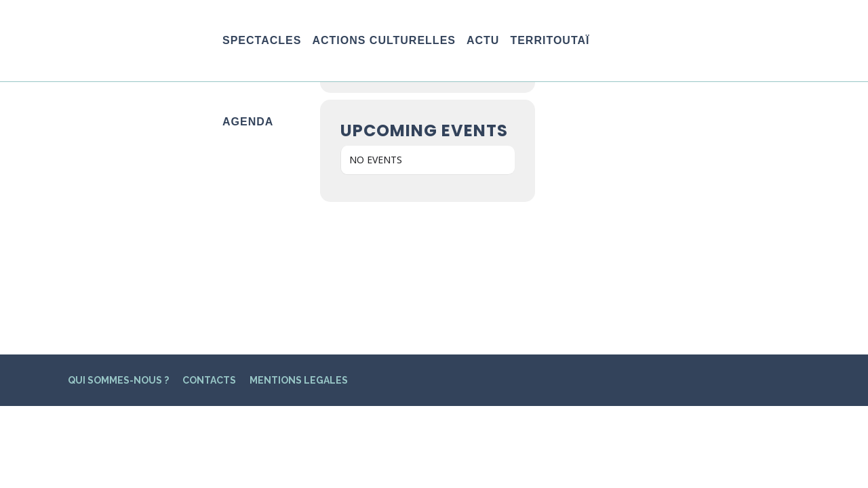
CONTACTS (209, 241)
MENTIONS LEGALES (299, 241)
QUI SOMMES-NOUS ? (118, 241)
